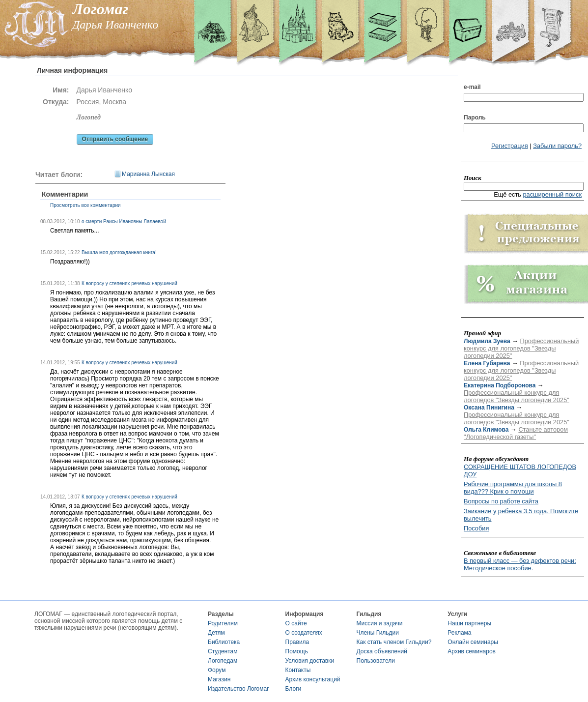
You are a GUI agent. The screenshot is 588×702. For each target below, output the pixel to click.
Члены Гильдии (378, 633)
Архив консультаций (313, 679)
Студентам (223, 651)
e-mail (472, 87)
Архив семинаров (472, 651)
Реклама (459, 633)
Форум (217, 670)
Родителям (223, 623)
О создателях (304, 633)
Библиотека (224, 642)
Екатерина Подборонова (500, 385)
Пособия (476, 528)
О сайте (296, 623)
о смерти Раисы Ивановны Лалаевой (124, 221)
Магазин (219, 679)
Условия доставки (310, 661)
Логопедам (223, 661)
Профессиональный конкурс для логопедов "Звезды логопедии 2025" (521, 348)
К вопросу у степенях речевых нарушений (129, 283)
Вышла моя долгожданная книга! (119, 252)
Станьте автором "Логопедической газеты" (516, 433)
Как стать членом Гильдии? (394, 642)
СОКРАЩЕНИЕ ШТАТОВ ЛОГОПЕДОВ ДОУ (520, 470)
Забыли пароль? (557, 146)
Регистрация (510, 146)
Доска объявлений (382, 651)
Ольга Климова (486, 430)
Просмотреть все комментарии (85, 205)
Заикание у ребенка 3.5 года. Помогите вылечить (521, 515)
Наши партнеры (469, 623)
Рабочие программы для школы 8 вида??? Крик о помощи (513, 488)
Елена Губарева (487, 363)
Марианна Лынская (148, 174)
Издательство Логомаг (238, 689)
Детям (216, 633)
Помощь (297, 651)
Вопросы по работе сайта (501, 501)
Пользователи (376, 661)
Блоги (294, 689)
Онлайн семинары (473, 642)
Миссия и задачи (380, 623)
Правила (297, 642)
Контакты (298, 670)
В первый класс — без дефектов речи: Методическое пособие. (520, 564)
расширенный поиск (552, 194)
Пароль (475, 117)
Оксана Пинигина (489, 408)
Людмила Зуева (487, 341)
